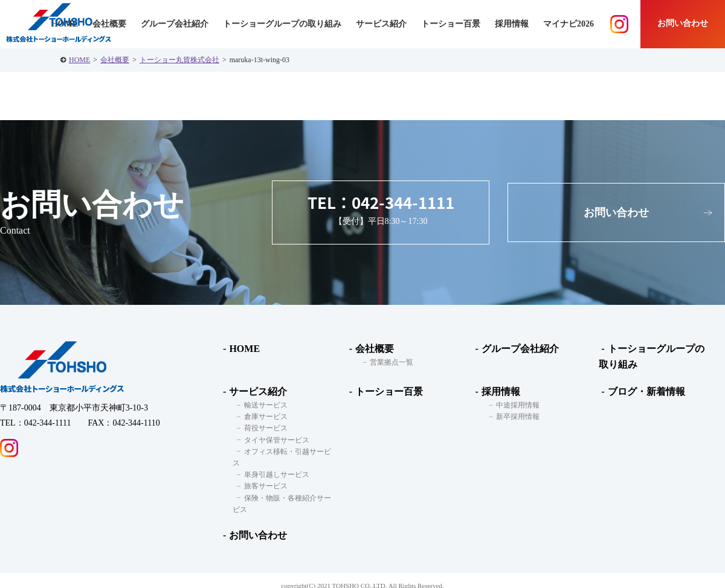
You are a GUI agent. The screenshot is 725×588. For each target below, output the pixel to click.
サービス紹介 (256, 391)
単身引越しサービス (272, 463)
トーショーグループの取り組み (282, 24)
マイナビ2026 (569, 24)
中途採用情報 (514, 405)
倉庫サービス (262, 417)
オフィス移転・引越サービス (287, 451)
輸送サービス (262, 405)
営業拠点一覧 (388, 362)
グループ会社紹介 (175, 24)
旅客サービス (262, 475)
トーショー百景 (451, 24)
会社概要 (115, 60)
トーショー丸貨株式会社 (179, 60)
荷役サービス (262, 428)
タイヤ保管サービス (272, 439)
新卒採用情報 (514, 417)
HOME (79, 60)
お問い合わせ (683, 23)
